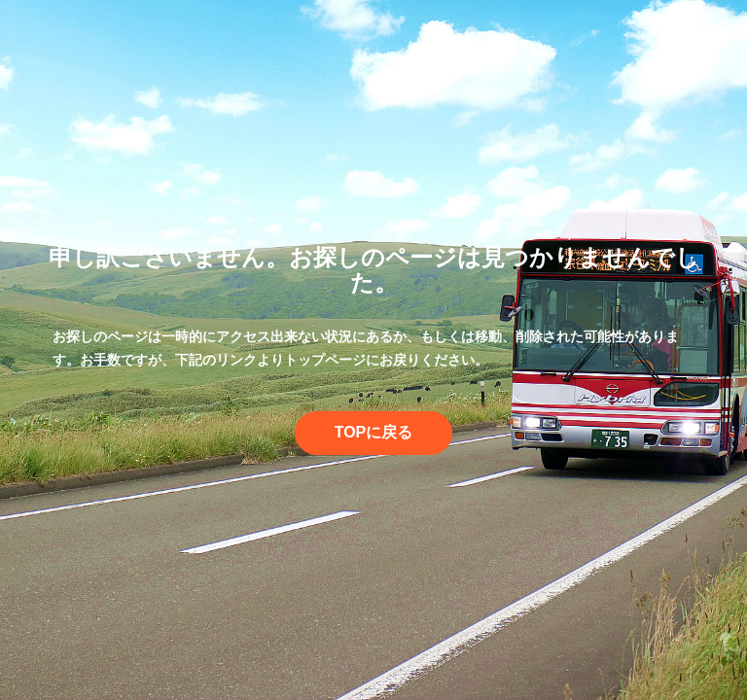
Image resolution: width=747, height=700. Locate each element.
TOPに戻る (374, 432)
